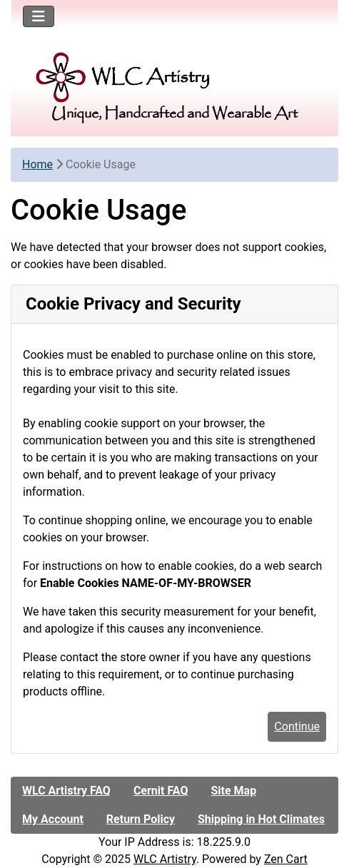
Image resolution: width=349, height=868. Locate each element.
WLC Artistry (165, 859)
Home (37, 164)
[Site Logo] (174, 77)
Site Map (233, 791)
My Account (53, 819)
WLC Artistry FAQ (66, 791)
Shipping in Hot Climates (261, 819)
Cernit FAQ (161, 791)
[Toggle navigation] (39, 16)
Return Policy (141, 819)
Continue (297, 726)
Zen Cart (286, 859)
